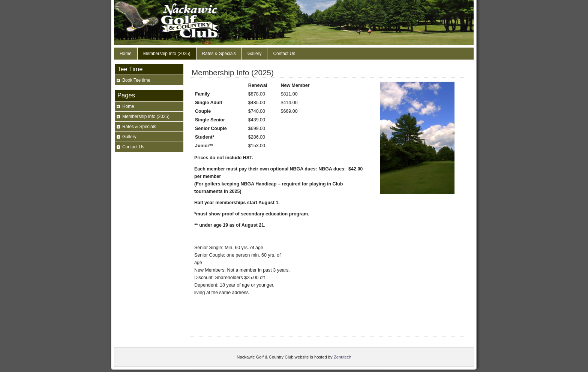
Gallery (255, 54)
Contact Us (284, 54)
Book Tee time (136, 80)
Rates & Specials (219, 54)
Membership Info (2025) (167, 54)
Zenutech (343, 357)
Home (126, 54)
